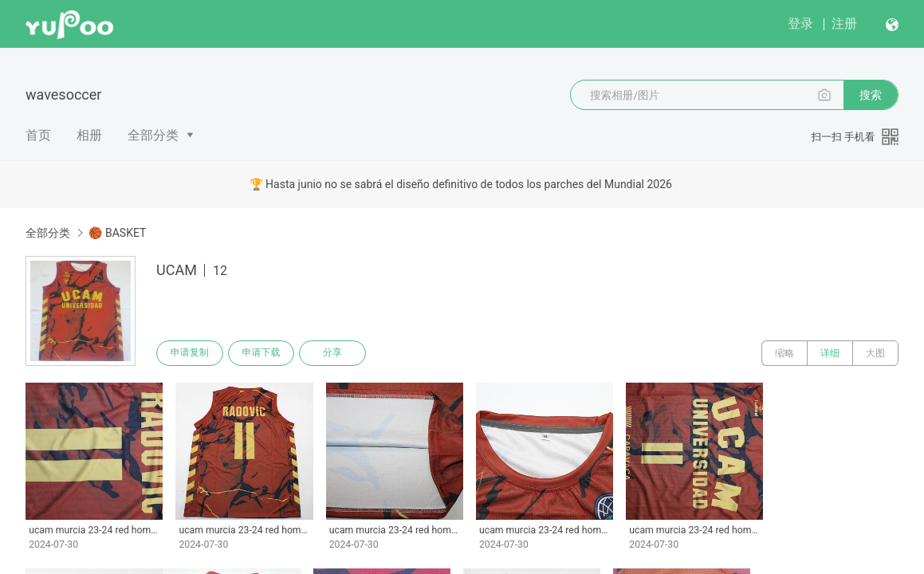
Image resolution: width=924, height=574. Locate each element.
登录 (800, 24)
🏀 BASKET (117, 233)
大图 (875, 353)
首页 (38, 135)
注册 (844, 24)
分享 (333, 353)
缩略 (784, 353)
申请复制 (190, 353)
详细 (830, 353)
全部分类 (153, 135)
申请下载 (261, 353)
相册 (89, 135)
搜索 (871, 95)
